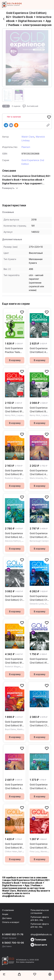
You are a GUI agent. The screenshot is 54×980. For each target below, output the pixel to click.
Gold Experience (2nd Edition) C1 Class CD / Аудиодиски (39, 724)
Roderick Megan (13, 478)
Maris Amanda (36, 478)
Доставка (7, 918)
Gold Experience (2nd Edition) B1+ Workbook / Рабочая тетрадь (14, 846)
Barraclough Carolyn (39, 541)
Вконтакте (39, 945)
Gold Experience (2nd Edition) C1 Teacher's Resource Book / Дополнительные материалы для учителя (14, 598)
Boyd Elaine (10, 729)
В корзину (15, 360)
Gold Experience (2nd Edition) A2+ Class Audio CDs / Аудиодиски (15, 787)
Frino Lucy (35, 851)
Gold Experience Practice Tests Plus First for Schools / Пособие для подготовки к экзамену (14, 350)
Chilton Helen (11, 851)
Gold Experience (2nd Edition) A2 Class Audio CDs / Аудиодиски (39, 787)
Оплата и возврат (11, 922)
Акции (5, 914)
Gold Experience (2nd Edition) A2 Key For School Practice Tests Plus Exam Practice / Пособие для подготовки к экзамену (39, 350)
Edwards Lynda (37, 604)
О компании (8, 910)
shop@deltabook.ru (41, 934)
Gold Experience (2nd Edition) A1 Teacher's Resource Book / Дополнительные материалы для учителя (39, 661)
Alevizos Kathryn (13, 541)
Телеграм (38, 940)
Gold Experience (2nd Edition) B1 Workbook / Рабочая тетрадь (39, 846)
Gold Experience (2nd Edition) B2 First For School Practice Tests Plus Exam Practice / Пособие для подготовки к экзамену (39, 410)
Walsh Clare (28, 137)
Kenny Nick (10, 415)
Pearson (26, 147)
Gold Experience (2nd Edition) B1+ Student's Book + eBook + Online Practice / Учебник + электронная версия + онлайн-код (14, 661)
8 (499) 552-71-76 (13, 934)
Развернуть (8, 188)
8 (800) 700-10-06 (13, 943)
